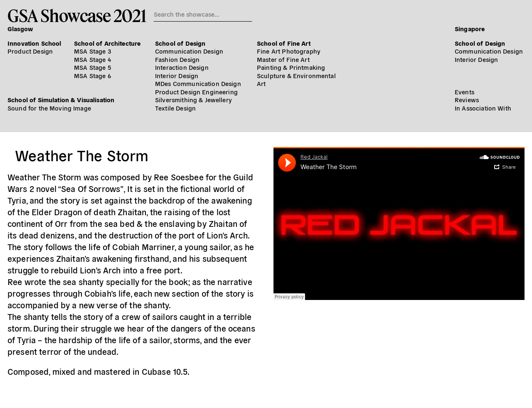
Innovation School (34, 43)
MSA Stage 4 (92, 59)
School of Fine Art (284, 43)
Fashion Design (177, 59)
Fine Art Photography (289, 51)
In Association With (483, 108)
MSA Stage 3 (92, 51)
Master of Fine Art (283, 59)
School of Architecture (107, 43)
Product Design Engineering (196, 92)
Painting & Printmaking (291, 67)
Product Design (30, 51)
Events (464, 92)
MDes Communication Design (198, 83)
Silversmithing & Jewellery (193, 100)
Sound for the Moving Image (49, 108)
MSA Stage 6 (92, 75)
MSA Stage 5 (92, 67)
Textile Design (175, 108)
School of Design (180, 43)
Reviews (467, 100)
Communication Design (189, 51)
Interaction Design (182, 67)
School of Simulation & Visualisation (61, 100)
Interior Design (177, 75)
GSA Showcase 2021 (77, 15)
